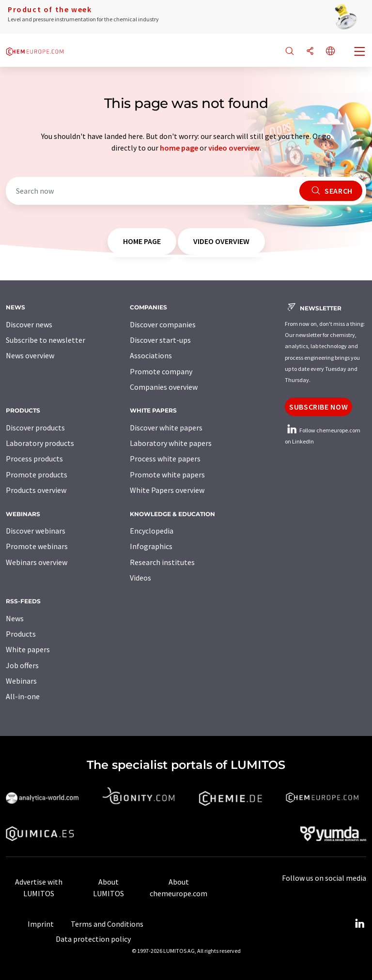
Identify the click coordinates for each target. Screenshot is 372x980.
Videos (140, 578)
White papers (28, 649)
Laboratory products (40, 443)
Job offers (22, 665)
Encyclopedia (152, 531)
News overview (30, 355)
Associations (151, 355)
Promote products (37, 475)
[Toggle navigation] (360, 52)
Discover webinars (36, 531)
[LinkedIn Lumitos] (359, 924)
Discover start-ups (160, 340)
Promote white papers (167, 475)
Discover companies (163, 324)
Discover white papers (166, 428)
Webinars (21, 681)
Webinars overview (37, 562)
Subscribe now (318, 407)
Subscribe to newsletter (46, 340)
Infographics (151, 546)
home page (179, 148)
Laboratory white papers (171, 443)
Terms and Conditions (107, 924)
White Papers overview (167, 490)
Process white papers (165, 459)
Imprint (41, 924)
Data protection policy (93, 939)
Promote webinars (37, 546)
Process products (34, 459)
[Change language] (330, 52)
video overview (234, 148)
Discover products (35, 428)
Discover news (29, 324)
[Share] (310, 52)
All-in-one (23, 696)
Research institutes (162, 562)
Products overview (36, 490)
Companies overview (164, 387)
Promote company (161, 371)
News (15, 618)
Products (21, 634)
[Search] (290, 52)
